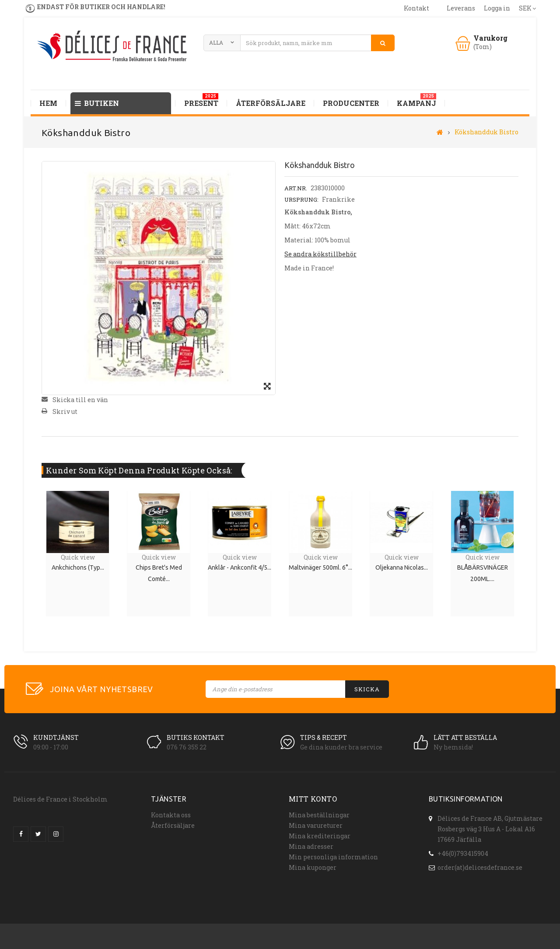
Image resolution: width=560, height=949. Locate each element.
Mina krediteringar (320, 836)
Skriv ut (65, 411)
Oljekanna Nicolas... (402, 567)
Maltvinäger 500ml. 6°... (320, 567)
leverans (461, 8)
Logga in (497, 8)
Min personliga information (333, 857)
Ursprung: (301, 200)
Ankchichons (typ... (78, 567)
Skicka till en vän (80, 400)
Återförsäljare (173, 825)
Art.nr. (296, 188)
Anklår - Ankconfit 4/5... (240, 567)
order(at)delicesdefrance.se (480, 864)
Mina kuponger (313, 867)
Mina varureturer (316, 825)
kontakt (416, 8)
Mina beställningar (319, 815)
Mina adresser (311, 846)
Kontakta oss (171, 815)
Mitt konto (313, 799)
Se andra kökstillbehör (320, 254)
